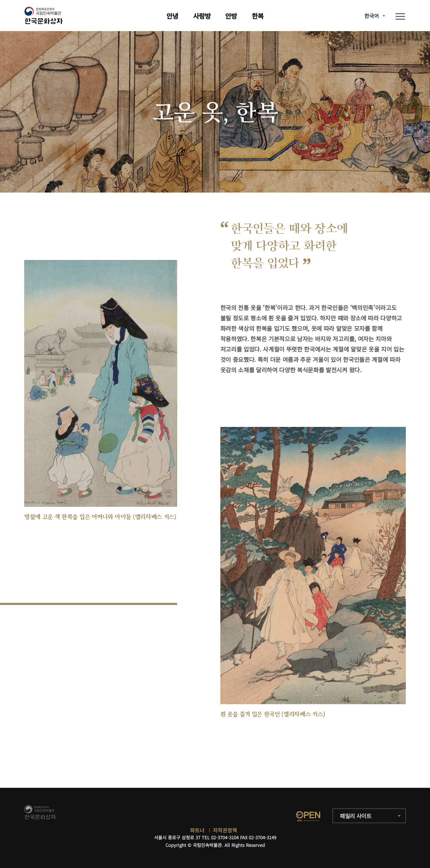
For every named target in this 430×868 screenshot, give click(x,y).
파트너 (197, 830)
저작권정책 (225, 830)
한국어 (372, 16)
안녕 (172, 16)
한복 (258, 16)
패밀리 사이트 (356, 816)
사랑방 (202, 16)
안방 (231, 16)
